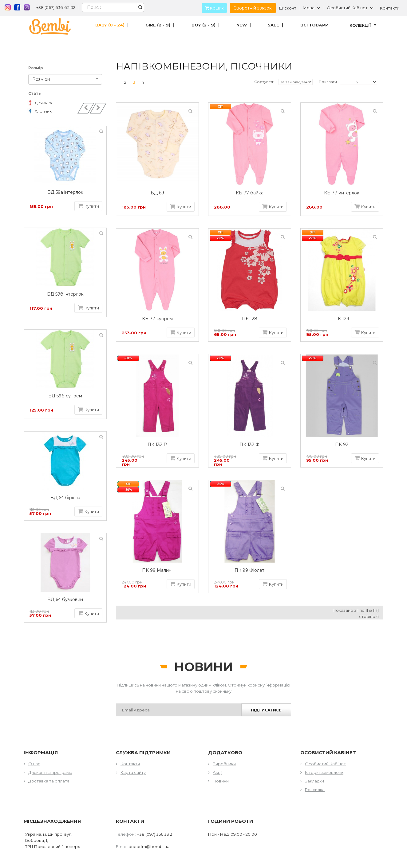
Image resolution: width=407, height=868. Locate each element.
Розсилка (315, 790)
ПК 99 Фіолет (249, 570)
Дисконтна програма (50, 772)
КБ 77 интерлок (342, 193)
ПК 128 (250, 319)
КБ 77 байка (250, 193)
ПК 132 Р (157, 445)
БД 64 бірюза (67, 498)
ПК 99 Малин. (157, 570)
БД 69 (157, 193)
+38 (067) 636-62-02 (56, 7)
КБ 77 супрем (157, 319)
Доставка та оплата (49, 781)
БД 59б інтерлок (67, 294)
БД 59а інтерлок (67, 192)
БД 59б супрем (67, 396)
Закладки (314, 781)
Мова (312, 8)
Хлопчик (40, 111)
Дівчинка (40, 103)
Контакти (390, 8)
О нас (34, 764)
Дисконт (288, 8)
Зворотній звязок (253, 8)
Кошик (213, 8)
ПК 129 (342, 319)
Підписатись (266, 710)
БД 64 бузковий (67, 600)
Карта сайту (133, 772)
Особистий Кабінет (325, 764)
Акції (217, 772)
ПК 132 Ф (249, 445)
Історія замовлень (324, 772)
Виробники (224, 764)
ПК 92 (342, 445)
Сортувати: (265, 82)
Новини (221, 781)
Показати (328, 82)
